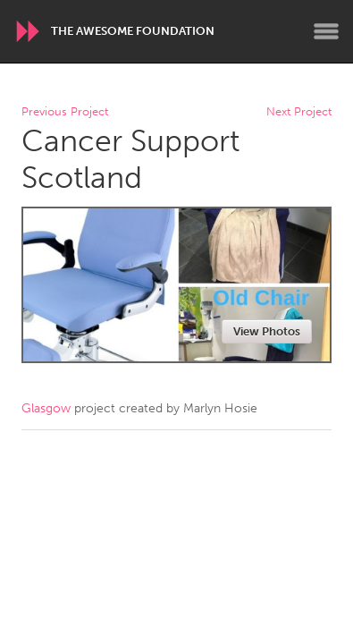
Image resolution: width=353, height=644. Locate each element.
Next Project (299, 112)
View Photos (267, 331)
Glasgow (46, 408)
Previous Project (65, 112)
